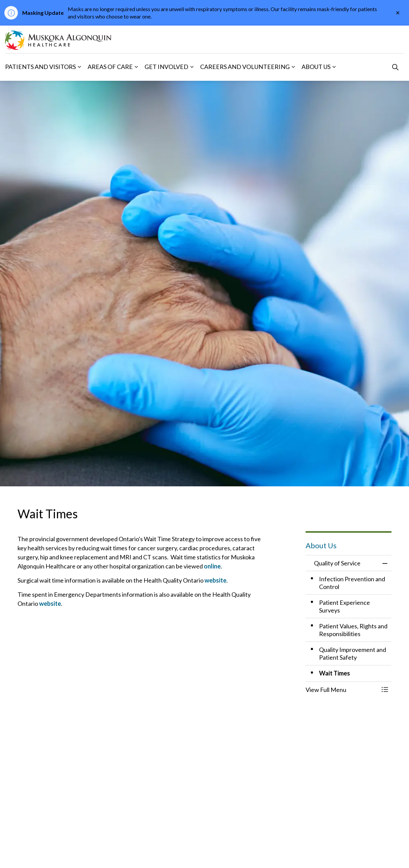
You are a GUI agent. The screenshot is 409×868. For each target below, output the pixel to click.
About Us (316, 67)
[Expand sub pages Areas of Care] (136, 67)
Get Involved (166, 67)
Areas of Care (110, 67)
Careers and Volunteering (245, 67)
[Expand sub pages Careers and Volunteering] (293, 67)
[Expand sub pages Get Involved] (192, 67)
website (215, 580)
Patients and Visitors (40, 67)
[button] (342, 690)
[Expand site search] (395, 67)
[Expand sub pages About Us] (334, 67)
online (212, 566)
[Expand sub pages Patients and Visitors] (79, 67)
